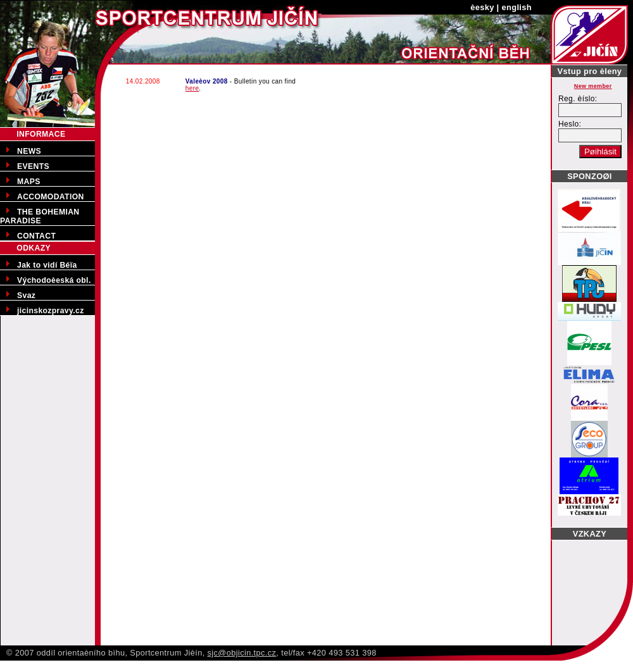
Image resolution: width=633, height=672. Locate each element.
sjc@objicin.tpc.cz (242, 653)
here (192, 88)
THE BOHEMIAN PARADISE (40, 216)
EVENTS (33, 166)
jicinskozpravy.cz (51, 311)
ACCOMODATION (51, 197)
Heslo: (570, 124)
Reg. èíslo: (578, 99)
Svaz (26, 296)
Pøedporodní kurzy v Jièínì (51, 665)
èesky (482, 7)
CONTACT (36, 236)
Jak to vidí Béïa (47, 265)
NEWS (29, 151)
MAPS (29, 182)
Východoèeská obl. (54, 280)
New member (593, 86)
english (517, 7)
